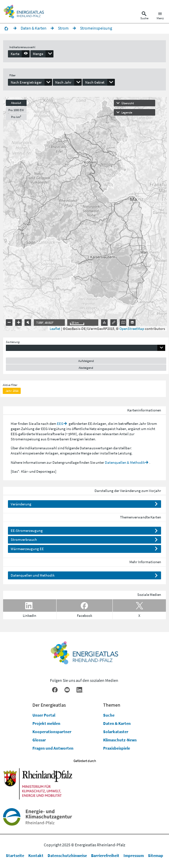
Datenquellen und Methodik (33, 575)
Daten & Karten (117, 723)
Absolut (16, 103)
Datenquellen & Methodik (125, 462)
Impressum (134, 855)
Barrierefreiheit (105, 855)
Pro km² (16, 117)
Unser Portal (44, 715)
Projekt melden (46, 723)
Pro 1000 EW (16, 110)
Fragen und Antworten (53, 748)
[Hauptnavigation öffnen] (160, 16)
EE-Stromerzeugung (27, 531)
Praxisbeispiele (117, 748)
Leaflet (55, 329)
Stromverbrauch (24, 539)
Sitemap (156, 855)
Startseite (15, 855)
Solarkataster (116, 732)
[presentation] (19, 54)
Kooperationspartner (52, 732)
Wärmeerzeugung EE (27, 549)
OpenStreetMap (132, 329)
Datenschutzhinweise (67, 855)
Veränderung (21, 504)
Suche (109, 715)
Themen (112, 705)
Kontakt (36, 855)
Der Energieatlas (49, 705)
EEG (60, 424)
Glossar (39, 740)
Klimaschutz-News (120, 740)
